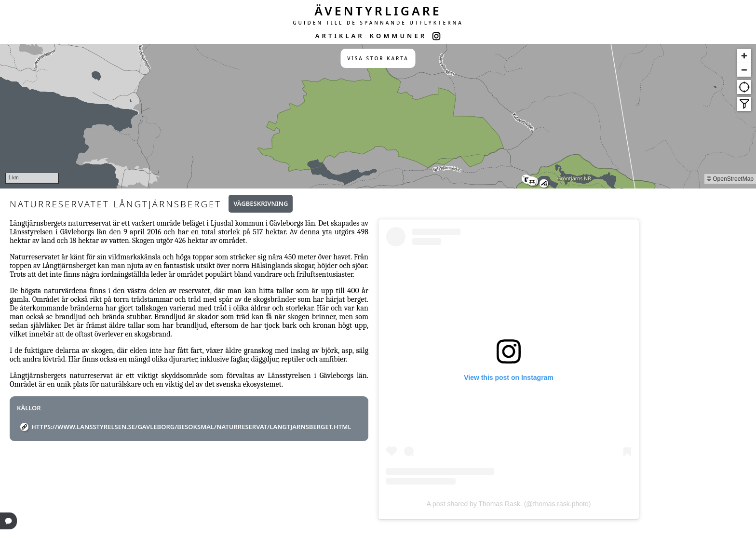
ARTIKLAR (340, 36)
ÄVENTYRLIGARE (378, 11)
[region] (378, 116)
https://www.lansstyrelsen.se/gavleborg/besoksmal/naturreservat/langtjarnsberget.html (191, 427)
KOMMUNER (398, 36)
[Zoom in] (744, 56)
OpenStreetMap (733, 179)
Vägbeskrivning (261, 203)
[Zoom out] (744, 70)
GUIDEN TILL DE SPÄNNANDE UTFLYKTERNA (378, 23)
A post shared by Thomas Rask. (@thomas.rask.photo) (509, 504)
